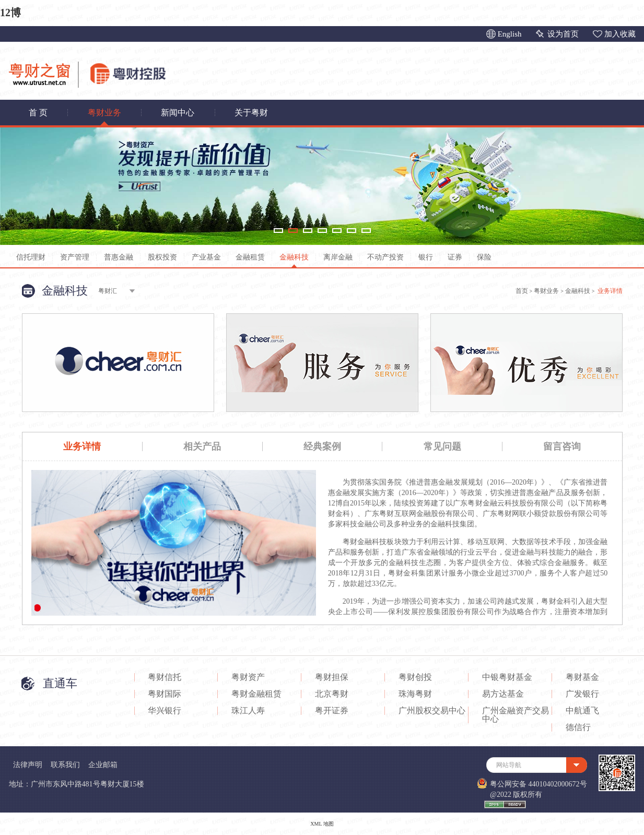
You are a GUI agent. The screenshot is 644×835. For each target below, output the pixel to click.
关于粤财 (251, 113)
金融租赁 (250, 257)
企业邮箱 (103, 765)
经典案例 (322, 446)
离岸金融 (338, 257)
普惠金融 (119, 257)
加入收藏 (620, 34)
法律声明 (28, 765)
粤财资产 (248, 677)
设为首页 (563, 34)
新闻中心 (178, 113)
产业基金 (206, 257)
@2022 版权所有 (516, 795)
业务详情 (82, 446)
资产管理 (75, 257)
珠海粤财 (415, 694)
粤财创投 (415, 677)
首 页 (38, 113)
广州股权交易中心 (432, 711)
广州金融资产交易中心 (516, 715)
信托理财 (31, 257)
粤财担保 (332, 677)
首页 (522, 291)
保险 (484, 257)
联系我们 (65, 765)
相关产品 (202, 446)
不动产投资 (385, 257)
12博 (10, 13)
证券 (455, 257)
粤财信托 (165, 677)
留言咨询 (562, 446)
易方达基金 (503, 694)
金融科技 (294, 257)
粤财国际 (165, 694)
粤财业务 (104, 113)
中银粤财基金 (507, 677)
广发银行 (582, 694)
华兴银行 (165, 711)
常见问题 (442, 446)
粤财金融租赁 (256, 694)
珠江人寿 (248, 711)
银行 (426, 257)
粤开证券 (332, 711)
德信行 (578, 727)
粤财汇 (108, 291)
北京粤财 (332, 694)
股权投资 (162, 257)
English (510, 34)
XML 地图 (322, 824)
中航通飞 (582, 711)
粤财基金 (582, 677)
